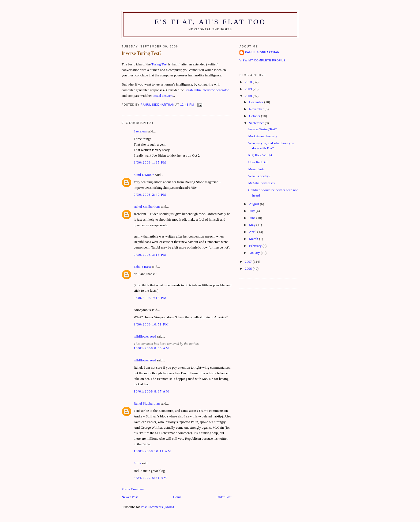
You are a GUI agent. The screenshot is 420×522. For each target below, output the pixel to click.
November (257, 109)
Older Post (224, 497)
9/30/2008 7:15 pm (150, 298)
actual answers (163, 96)
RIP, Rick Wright (260, 155)
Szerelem (140, 131)
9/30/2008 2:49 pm (150, 195)
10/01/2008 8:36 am (151, 348)
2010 (249, 82)
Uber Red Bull (258, 162)
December (257, 102)
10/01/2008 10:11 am (152, 451)
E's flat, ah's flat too (210, 22)
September (257, 123)
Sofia (137, 463)
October (255, 116)
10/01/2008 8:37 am (151, 391)
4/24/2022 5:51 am (150, 478)
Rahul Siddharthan (147, 207)
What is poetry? (259, 176)
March (254, 239)
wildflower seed (145, 336)
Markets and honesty (262, 136)
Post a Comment (133, 489)
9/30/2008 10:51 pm (151, 324)
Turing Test (159, 64)
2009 (249, 89)
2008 (249, 96)
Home (177, 497)
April (253, 232)
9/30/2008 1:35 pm (150, 162)
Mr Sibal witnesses (261, 183)
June (253, 218)
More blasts (256, 169)
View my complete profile (263, 60)
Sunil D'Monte (144, 175)
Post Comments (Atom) (157, 507)
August (255, 204)
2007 (249, 262)
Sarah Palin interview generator (207, 90)
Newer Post (130, 497)
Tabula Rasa (142, 267)
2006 (249, 269)
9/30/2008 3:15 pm (150, 255)
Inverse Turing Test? (262, 129)
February (256, 246)
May (253, 225)
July (252, 211)
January (255, 253)
